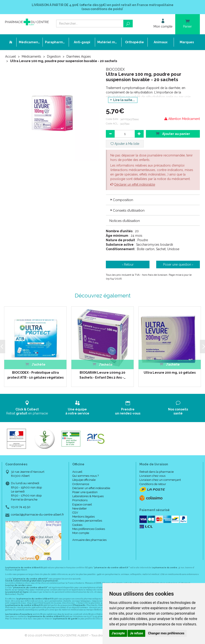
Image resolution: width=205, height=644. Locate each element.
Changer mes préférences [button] (166, 633)
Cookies (77, 525)
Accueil (11, 56)
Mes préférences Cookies (89, 529)
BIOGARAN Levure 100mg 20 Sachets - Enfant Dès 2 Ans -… (102, 375)
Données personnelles (87, 521)
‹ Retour (128, 265)
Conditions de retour (153, 484)
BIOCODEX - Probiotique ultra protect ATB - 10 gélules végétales (35, 375)
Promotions (80, 500)
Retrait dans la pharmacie (157, 472)
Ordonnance (81, 484)
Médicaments (31, 56)
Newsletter (80, 508)
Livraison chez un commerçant (160, 480)
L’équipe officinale (84, 480)
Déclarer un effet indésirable (135, 184)
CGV (75, 513)
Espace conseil (82, 504)
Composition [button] (121, 200)
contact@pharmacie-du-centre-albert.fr (37, 515)
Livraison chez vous (152, 476)
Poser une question (85, 492)
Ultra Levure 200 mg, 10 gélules (170, 373)
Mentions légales (83, 517)
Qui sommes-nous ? (85, 476)
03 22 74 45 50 (21, 507)
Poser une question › (178, 265)
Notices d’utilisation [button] (125, 221)
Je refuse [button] (136, 633)
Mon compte (81, 533)
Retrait (27, 408)
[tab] (153, 200)
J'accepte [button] (118, 633)
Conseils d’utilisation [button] (127, 210)
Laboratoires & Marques (88, 496)
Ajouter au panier (173, 133)
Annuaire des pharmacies (89, 540)
